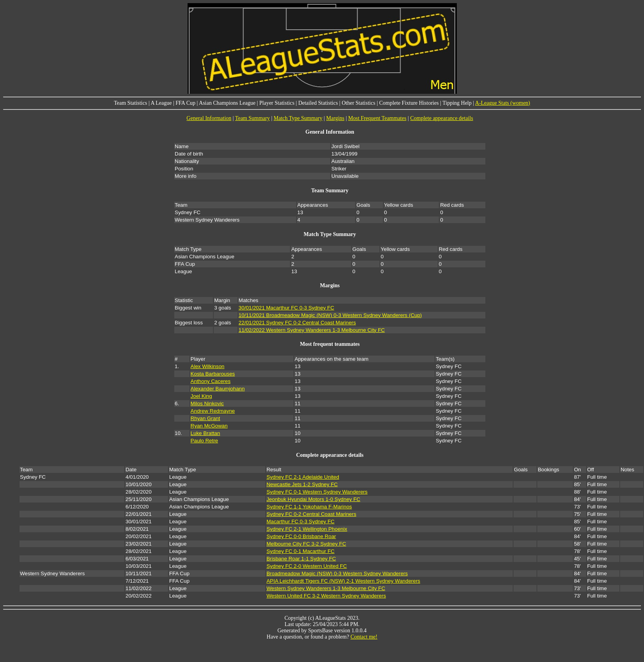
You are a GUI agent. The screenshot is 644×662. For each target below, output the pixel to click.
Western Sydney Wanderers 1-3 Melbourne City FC (326, 588)
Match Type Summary (298, 118)
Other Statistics (358, 103)
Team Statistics (130, 103)
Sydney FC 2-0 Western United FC (307, 566)
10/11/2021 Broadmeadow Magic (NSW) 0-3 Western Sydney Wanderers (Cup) (330, 315)
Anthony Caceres (211, 381)
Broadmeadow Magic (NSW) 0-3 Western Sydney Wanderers (337, 573)
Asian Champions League (227, 103)
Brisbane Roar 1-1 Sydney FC (301, 559)
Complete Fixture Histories (409, 103)
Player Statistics (277, 103)
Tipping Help (457, 103)
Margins (335, 118)
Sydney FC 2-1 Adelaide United (303, 477)
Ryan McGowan (209, 426)
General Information (209, 118)
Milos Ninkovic (207, 403)
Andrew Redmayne (213, 411)
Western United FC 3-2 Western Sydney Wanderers (326, 596)
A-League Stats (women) (503, 103)
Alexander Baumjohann (218, 389)
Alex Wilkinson (208, 366)
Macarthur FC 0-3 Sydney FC (301, 522)
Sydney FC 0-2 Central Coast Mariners (311, 514)
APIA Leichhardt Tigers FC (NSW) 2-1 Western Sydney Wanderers (343, 581)
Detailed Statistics (318, 103)
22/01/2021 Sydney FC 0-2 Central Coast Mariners (297, 323)
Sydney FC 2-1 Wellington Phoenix (307, 529)
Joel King (201, 396)
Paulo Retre (204, 441)
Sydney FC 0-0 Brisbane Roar (301, 536)
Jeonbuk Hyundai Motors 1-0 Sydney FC (313, 499)
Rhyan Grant (206, 418)
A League (161, 103)
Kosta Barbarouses (213, 374)
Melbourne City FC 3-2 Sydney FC (306, 544)
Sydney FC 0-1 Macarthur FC (301, 551)
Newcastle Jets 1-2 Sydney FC (302, 484)
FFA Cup (185, 103)
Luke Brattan (206, 433)
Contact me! (364, 637)
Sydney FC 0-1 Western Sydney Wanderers (317, 492)
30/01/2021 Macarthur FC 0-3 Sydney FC (286, 308)
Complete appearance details (442, 118)
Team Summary (253, 118)
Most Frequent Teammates (377, 118)
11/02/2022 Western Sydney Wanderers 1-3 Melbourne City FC (312, 330)
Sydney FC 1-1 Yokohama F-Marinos (309, 507)
